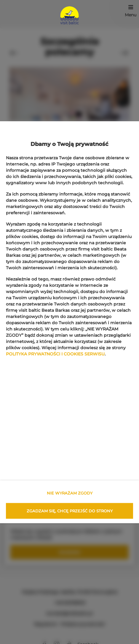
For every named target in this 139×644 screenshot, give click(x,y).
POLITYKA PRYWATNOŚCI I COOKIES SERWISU (55, 354)
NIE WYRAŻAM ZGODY (70, 493)
